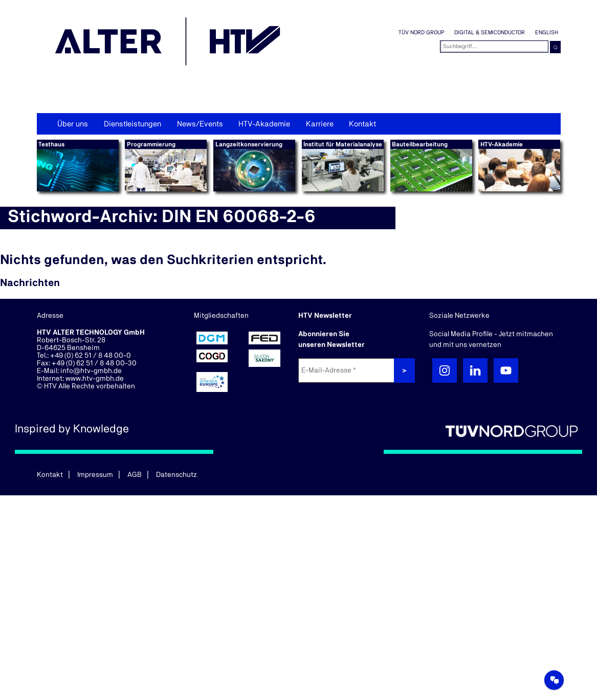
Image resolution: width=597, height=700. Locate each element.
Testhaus (51, 144)
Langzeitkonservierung (249, 144)
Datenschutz (176, 475)
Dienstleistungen (132, 124)
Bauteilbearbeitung (420, 144)
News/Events (200, 124)
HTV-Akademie (264, 124)
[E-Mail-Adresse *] (347, 370)
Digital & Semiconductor (490, 32)
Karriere (320, 124)
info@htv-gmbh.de (91, 371)
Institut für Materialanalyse (342, 144)
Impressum (95, 475)
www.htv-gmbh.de (95, 379)
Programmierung (151, 144)
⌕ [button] (555, 47)
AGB (135, 475)
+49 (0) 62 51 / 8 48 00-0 (91, 356)
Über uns (73, 124)
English (547, 32)
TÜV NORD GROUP (421, 32)
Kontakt (362, 124)
